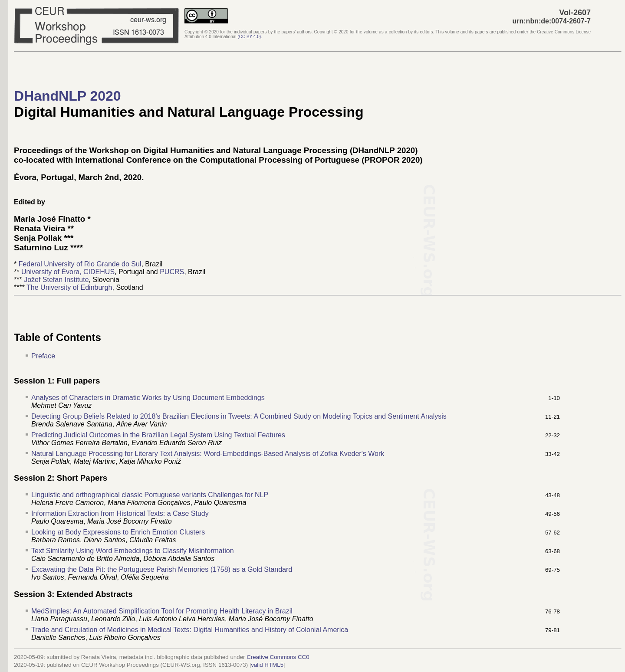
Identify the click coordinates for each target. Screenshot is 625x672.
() (249, 37)
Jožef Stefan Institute (56, 280)
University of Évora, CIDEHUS (68, 272)
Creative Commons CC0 (278, 657)
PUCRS (172, 272)
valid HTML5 (267, 665)
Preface (43, 356)
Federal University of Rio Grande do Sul (80, 264)
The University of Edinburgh (69, 287)
